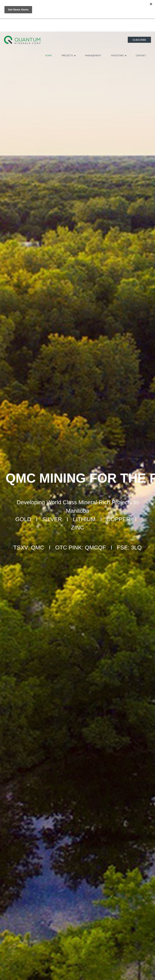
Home (49, 56)
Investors (119, 56)
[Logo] (22, 40)
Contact (141, 56)
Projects (69, 56)
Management (93, 56)
